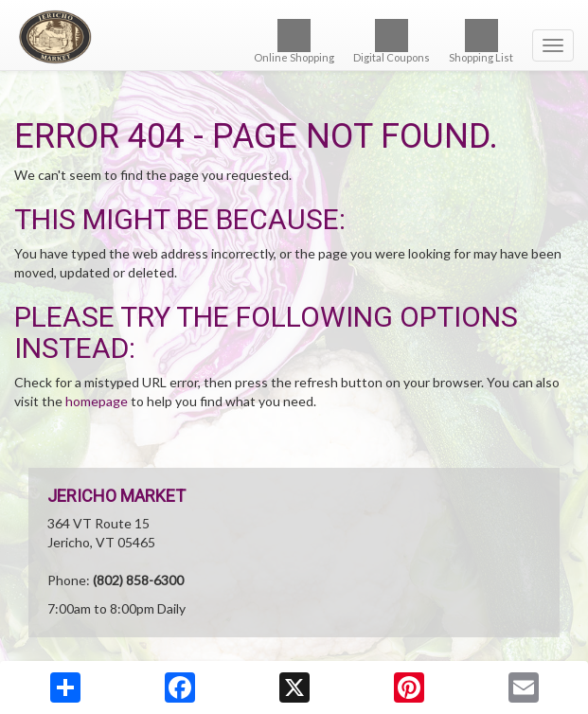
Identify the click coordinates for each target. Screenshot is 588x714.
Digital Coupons (392, 41)
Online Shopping (294, 41)
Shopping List (481, 41)
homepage (97, 401)
